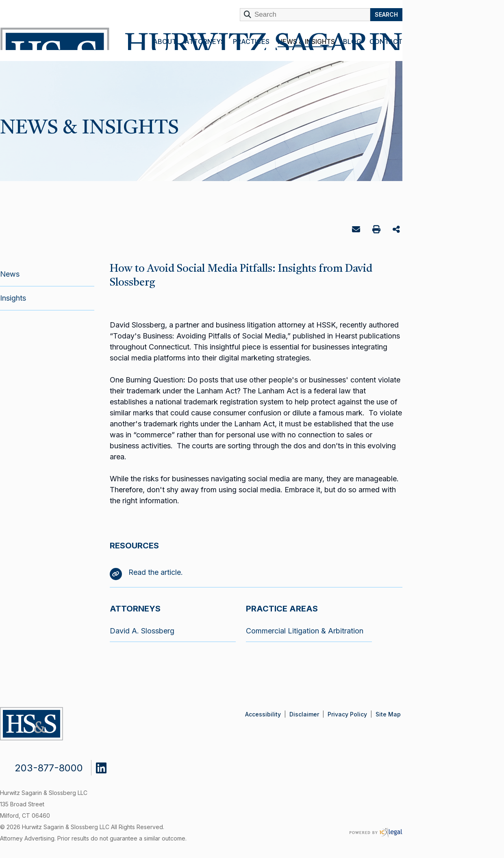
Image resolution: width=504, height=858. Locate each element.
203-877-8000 (49, 768)
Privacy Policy (347, 714)
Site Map (388, 714)
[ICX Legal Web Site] (376, 833)
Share (397, 230)
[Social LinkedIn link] (107, 766)
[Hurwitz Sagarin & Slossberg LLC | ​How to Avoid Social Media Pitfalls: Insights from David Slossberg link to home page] (200, 39)
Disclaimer (304, 714)
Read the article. (146, 572)
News (10, 274)
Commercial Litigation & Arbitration (305, 631)
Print (377, 230)
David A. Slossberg (142, 631)
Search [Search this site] (386, 14)
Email (357, 231)
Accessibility (263, 714)
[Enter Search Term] (305, 15)
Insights (13, 298)
